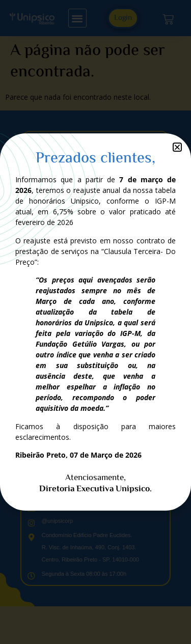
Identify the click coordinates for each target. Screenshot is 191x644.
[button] (177, 147)
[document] (95, 322)
